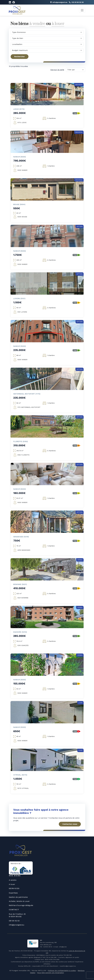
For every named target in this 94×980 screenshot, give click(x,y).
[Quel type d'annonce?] (47, 32)
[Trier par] (76, 70)
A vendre (13, 880)
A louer (12, 884)
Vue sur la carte (57, 70)
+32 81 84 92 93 (76, 2)
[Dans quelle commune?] (47, 44)
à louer (58, 24)
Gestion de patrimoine (18, 897)
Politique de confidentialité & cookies (62, 971)
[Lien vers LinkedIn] (10, 2)
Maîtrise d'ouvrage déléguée (21, 905)
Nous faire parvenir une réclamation (51, 973)
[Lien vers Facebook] (14, 2)
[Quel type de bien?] (47, 38)
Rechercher (20, 57)
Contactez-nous (70, 824)
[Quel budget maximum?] (47, 50)
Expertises (13, 893)
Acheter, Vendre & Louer (19, 901)
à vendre (37, 24)
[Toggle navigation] (82, 10)
